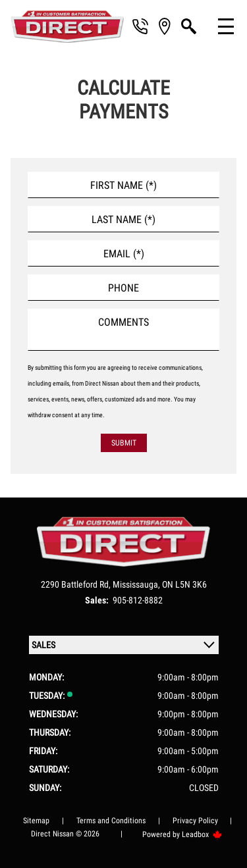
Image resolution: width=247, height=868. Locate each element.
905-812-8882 (138, 600)
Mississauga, (137, 584)
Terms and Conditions (111, 821)
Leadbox (202, 834)
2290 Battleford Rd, (77, 584)
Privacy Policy (195, 821)
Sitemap (36, 821)
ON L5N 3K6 (184, 584)
